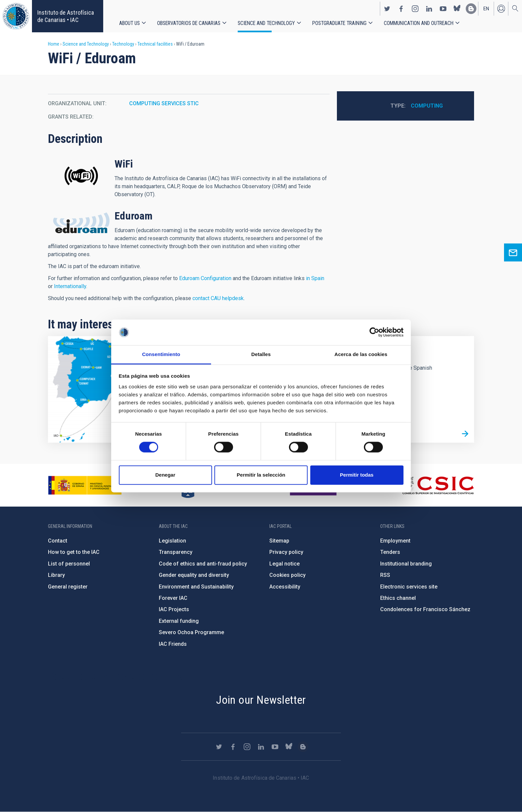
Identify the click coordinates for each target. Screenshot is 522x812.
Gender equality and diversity (194, 575)
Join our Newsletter (261, 700)
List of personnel (69, 564)
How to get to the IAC (74, 552)
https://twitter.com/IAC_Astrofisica (387, 9)
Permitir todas (357, 475)
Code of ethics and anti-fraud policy (203, 564)
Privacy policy (286, 552)
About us (130, 23)
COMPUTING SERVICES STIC (164, 103)
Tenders (390, 552)
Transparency (176, 552)
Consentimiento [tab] (161, 354)
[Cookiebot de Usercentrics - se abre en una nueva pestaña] (374, 332)
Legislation (172, 541)
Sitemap (279, 541)
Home (54, 44)
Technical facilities (155, 44)
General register (68, 587)
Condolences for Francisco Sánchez (425, 609)
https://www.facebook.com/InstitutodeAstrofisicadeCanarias (401, 9)
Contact (58, 541)
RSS (385, 575)
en (486, 9)
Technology (123, 44)
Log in (501, 9)
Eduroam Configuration (205, 278)
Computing (427, 106)
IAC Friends (173, 644)
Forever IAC (173, 598)
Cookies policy (287, 575)
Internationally (70, 286)
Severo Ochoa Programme (191, 632)
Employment (395, 541)
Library (56, 575)
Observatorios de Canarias (189, 23)
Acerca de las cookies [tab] (361, 354)
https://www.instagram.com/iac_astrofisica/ (415, 9)
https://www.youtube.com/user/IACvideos (443, 9)
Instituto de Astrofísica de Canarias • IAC (66, 16)
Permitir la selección (261, 475)
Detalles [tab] (261, 354)
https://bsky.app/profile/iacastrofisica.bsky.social (457, 9)
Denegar (165, 475)
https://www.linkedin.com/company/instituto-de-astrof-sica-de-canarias (429, 9)
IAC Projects (174, 609)
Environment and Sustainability (196, 587)
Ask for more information (513, 252)
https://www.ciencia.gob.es (85, 485)
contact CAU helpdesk (218, 298)
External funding (179, 621)
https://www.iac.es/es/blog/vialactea (471, 9)
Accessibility (285, 587)
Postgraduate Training (339, 23)
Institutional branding (406, 564)
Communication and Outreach (419, 23)
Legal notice (284, 564)
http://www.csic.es (438, 485)
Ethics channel (398, 598)
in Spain (315, 278)
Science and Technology (266, 23)
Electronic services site (409, 587)
